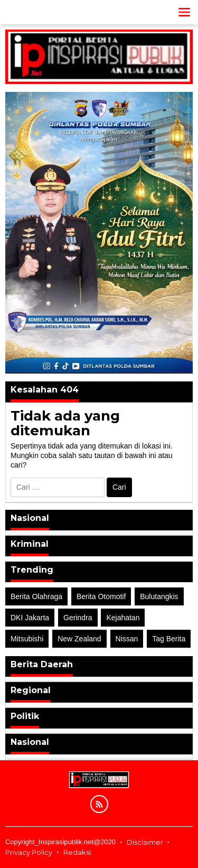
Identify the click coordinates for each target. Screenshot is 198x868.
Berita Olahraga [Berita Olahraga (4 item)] (36, 596)
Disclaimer (145, 842)
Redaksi (77, 852)
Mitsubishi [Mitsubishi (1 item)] (27, 639)
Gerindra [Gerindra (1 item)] (78, 618)
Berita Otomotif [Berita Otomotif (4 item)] (101, 596)
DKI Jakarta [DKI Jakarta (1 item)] (30, 618)
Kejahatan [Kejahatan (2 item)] (123, 618)
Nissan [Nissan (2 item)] (127, 639)
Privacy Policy (29, 852)
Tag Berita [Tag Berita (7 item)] (169, 639)
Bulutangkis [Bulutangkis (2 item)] (159, 596)
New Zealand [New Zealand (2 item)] (79, 639)
